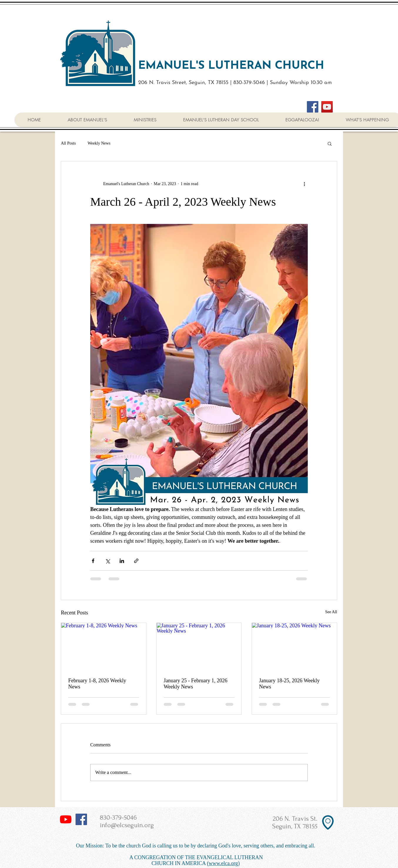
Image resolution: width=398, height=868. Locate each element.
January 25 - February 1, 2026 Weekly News (196, 684)
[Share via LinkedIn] (122, 561)
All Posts (68, 143)
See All (331, 612)
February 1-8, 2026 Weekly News (97, 684)
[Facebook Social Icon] (81, 819)
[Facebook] (313, 107)
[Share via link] (136, 561)
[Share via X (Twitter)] (107, 561)
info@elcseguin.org (127, 825)
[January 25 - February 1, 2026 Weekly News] (199, 647)
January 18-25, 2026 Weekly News (289, 684)
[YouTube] (327, 107)
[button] (330, 143)
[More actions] (304, 184)
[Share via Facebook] (93, 561)
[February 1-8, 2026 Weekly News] (104, 647)
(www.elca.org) (223, 863)
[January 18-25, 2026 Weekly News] (294, 647)
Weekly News (99, 143)
